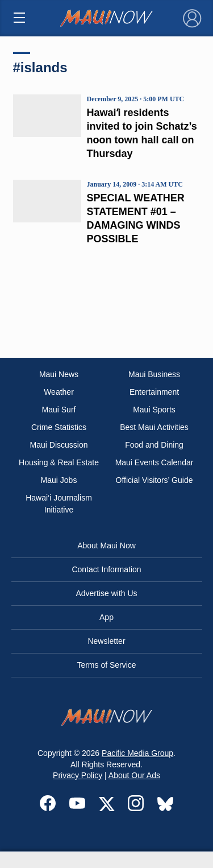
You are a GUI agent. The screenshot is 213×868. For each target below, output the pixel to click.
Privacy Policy (78, 775)
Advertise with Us (106, 593)
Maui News (59, 374)
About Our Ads (134, 775)
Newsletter (106, 641)
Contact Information (106, 569)
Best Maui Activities (154, 427)
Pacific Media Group (137, 753)
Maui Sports (154, 410)
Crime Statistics (59, 427)
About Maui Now (106, 545)
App (106, 617)
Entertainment (154, 392)
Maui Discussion (59, 445)
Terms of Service (106, 665)
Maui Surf (59, 410)
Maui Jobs (59, 480)
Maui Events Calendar (154, 462)
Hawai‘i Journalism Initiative (59, 504)
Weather (59, 392)
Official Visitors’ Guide (154, 480)
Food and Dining (154, 445)
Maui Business (154, 374)
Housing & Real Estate (59, 462)
